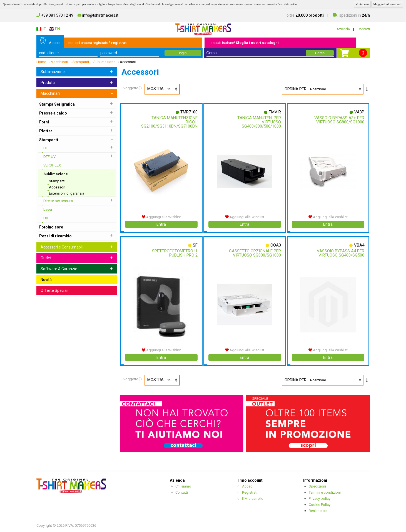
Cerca (320, 53)
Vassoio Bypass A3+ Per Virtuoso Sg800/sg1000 (338, 120)
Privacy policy (320, 499)
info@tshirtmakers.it (98, 15)
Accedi (55, 43)
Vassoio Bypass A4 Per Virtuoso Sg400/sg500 (339, 253)
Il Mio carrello (253, 499)
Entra (161, 224)
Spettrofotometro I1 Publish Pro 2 (173, 253)
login (183, 53)
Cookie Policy (320, 505)
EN (54, 29)
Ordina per (296, 89)
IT (41, 29)
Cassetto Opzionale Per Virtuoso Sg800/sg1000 (254, 253)
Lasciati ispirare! (244, 43)
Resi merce (318, 511)
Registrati (250, 492)
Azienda (343, 29)
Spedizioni (317, 486)
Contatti (364, 29)
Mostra (163, 89)
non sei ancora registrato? (98, 43)
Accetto (363, 4)
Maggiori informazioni (387, 4)
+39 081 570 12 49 (55, 15)
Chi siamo (183, 486)
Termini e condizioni (325, 492)
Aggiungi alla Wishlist (161, 217)
